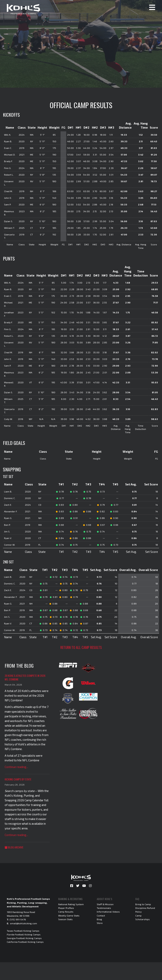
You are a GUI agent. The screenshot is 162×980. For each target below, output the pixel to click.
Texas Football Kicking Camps (23, 931)
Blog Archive (14, 847)
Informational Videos (108, 912)
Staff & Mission (105, 904)
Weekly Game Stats (69, 915)
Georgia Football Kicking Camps (24, 938)
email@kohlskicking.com (24, 923)
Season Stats (65, 919)
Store (100, 923)
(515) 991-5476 (18, 919)
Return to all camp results (81, 647)
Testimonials (104, 908)
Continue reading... (16, 767)
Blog (99, 919)
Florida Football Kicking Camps (24, 934)
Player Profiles (66, 908)
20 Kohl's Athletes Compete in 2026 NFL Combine (25, 677)
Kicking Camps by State (18, 779)
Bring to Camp (143, 904)
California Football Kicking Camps (25, 942)
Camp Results (66, 912)
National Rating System (71, 904)
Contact (101, 915)
